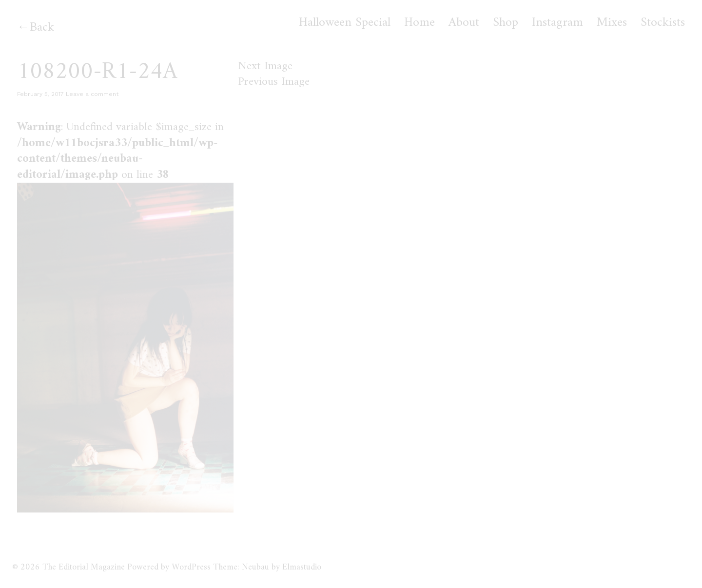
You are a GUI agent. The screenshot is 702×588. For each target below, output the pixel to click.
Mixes (612, 23)
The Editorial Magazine (84, 567)
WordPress (191, 567)
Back (42, 28)
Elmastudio (302, 567)
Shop (506, 23)
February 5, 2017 (40, 94)
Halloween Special (345, 23)
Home (419, 23)
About (464, 23)
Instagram (557, 23)
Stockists (663, 23)
